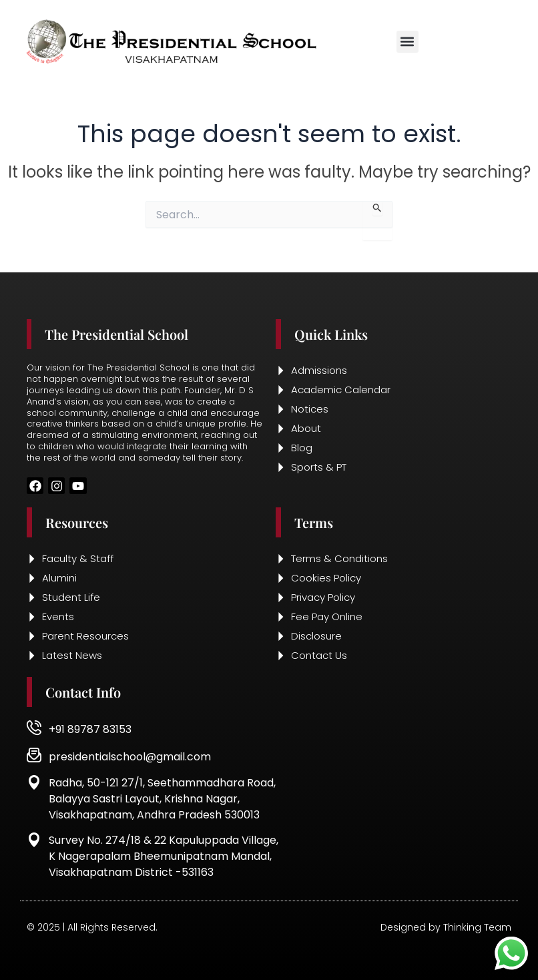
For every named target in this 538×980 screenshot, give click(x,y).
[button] (408, 42)
